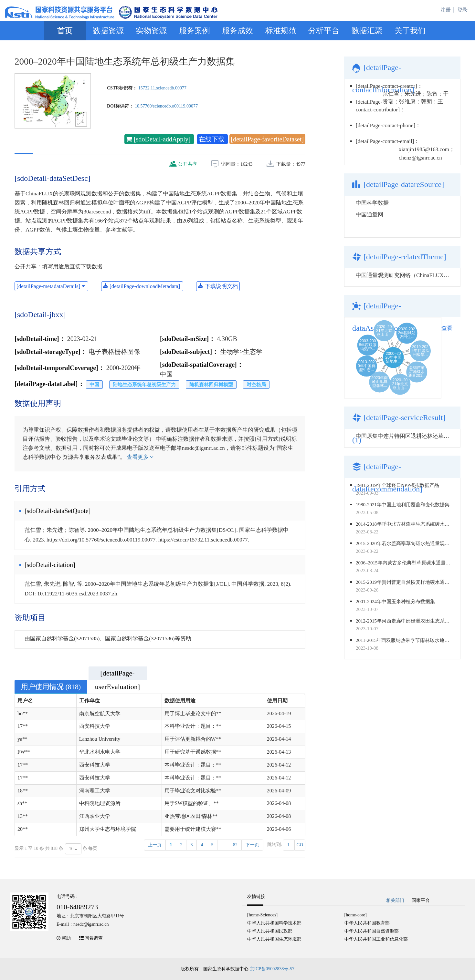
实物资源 (151, 31)
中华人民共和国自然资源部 (372, 931)
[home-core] (356, 915)
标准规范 (281, 31)
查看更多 (140, 457)
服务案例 (195, 31)
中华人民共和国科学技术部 (274, 923)
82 (235, 845)
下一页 (252, 845)
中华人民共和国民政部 (270, 931)
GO (300, 845)
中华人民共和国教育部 (367, 923)
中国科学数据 (372, 203)
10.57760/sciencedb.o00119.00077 (166, 106)
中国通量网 (369, 215)
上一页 (155, 845)
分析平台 (324, 31)
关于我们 (410, 31)
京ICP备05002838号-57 (272, 969)
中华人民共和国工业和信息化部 (376, 939)
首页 (65, 31)
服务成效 (238, 31)
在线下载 (212, 139)
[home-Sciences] (262, 915)
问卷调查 (94, 938)
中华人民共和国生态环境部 (274, 939)
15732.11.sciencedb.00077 (162, 88)
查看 (447, 328)
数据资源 (108, 31)
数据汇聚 (367, 31)
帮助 (66, 938)
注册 (446, 10)
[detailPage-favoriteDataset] (267, 139)
